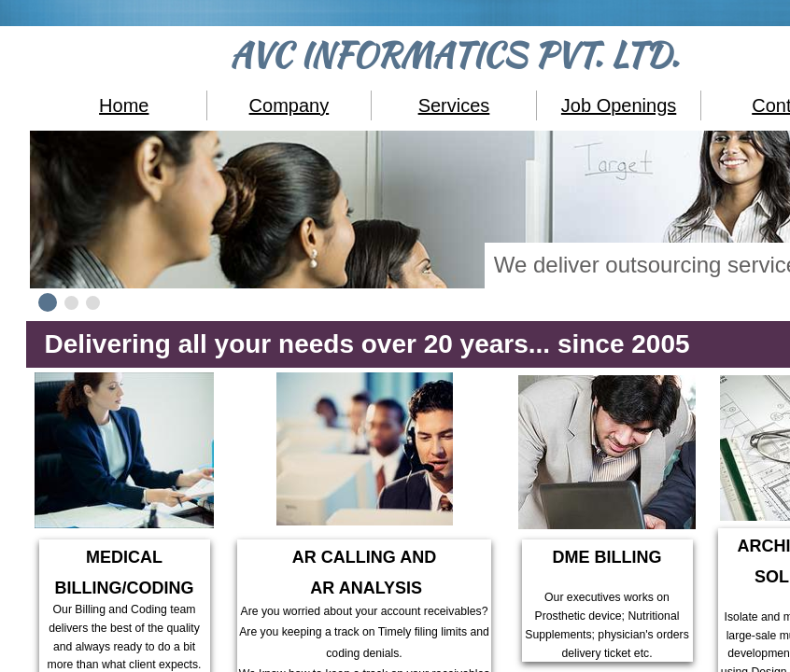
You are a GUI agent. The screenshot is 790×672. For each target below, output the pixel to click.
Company (289, 105)
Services (454, 105)
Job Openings (619, 105)
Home (124, 105)
